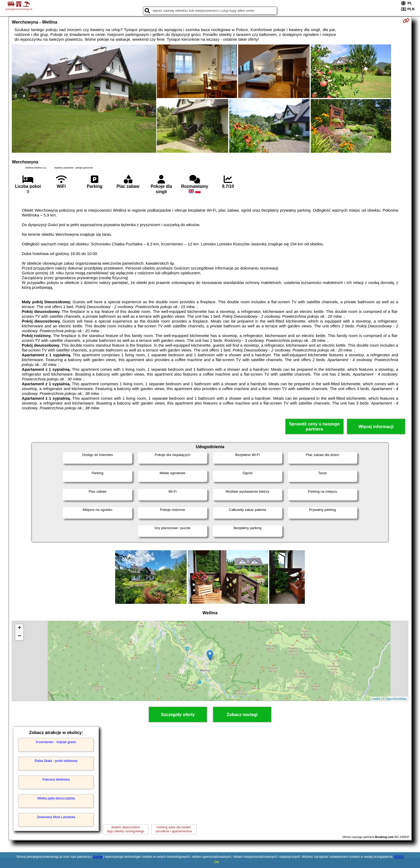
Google (98, 857)
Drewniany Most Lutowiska (56, 817)
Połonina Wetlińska (56, 780)
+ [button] (19, 628)
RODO (399, 857)
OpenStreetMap (396, 699)
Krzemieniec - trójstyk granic (56, 742)
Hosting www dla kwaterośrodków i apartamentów (174, 829)
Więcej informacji (376, 427)
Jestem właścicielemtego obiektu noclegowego (125, 829)
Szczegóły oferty (178, 715)
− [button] (19, 636)
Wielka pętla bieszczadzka (56, 798)
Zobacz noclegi (242, 715)
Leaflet (376, 699)
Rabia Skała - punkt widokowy (56, 761)
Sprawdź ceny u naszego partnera (314, 426)
